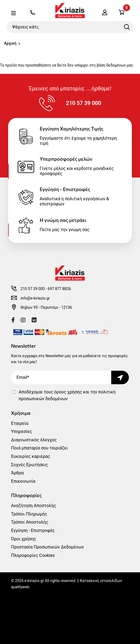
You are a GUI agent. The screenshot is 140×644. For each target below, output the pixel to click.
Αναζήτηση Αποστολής (34, 506)
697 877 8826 (59, 289)
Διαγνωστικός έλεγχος (34, 440)
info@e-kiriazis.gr (35, 298)
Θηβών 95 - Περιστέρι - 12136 (46, 307)
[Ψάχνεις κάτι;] (70, 27)
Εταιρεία (20, 423)
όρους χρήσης (68, 392)
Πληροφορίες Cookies (33, 555)
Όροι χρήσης (24, 539)
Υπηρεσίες (22, 431)
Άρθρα (17, 473)
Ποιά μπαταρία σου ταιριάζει (39, 448)
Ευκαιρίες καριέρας (31, 456)
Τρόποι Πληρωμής (29, 514)
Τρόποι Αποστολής (30, 522)
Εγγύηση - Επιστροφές (33, 530)
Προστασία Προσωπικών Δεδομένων (47, 547)
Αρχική (10, 43)
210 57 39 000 (33, 289)
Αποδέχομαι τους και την (67, 395)
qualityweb (20, 587)
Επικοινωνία (23, 481)
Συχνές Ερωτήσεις (30, 465)
